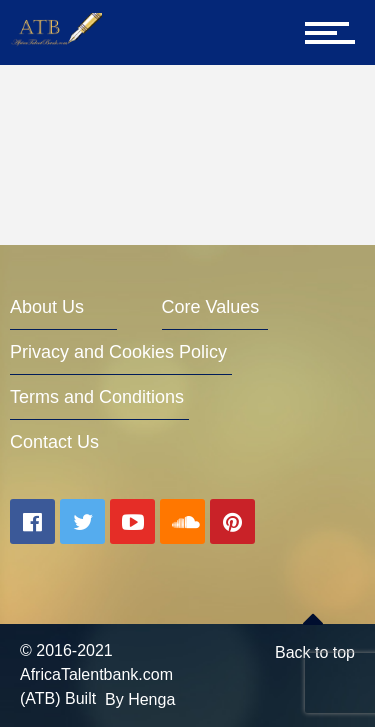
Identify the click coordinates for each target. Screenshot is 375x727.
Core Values (211, 307)
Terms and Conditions (97, 397)
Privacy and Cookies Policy (118, 352)
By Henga (140, 699)
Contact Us (54, 442)
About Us (47, 307)
